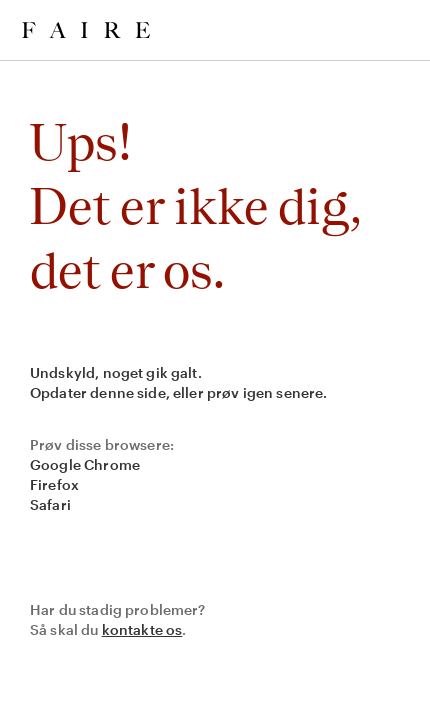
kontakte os (142, 629)
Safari (50, 504)
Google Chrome (85, 464)
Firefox (54, 484)
